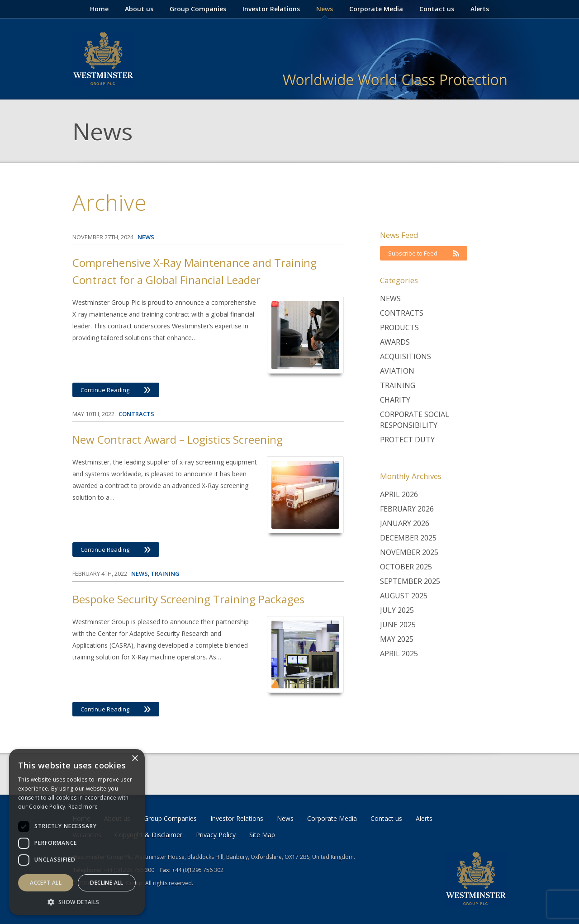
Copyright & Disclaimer (149, 835)
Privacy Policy (216, 835)
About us (139, 9)
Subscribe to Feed (424, 253)
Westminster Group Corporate (103, 59)
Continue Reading (116, 390)
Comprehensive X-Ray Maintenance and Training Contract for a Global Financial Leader (195, 271)
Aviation (397, 371)
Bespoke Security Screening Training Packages (188, 599)
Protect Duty (407, 440)
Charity (395, 400)
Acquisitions (406, 356)
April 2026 (399, 494)
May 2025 (397, 639)
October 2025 (406, 567)
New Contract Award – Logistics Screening (178, 439)
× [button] (135, 759)
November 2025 (409, 552)
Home (99, 9)
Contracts (402, 313)
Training (398, 385)
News (325, 9)
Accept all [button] (46, 883)
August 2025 (404, 596)
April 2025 (399, 654)
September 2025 (410, 581)
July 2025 (397, 610)
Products (399, 327)
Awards (395, 342)
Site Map (262, 835)
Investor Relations (271, 9)
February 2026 (407, 509)
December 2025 (408, 538)
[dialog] (77, 832)
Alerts (480, 9)
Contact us (437, 9)
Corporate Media (376, 9)
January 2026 (405, 523)
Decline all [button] (107, 883)
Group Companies (198, 9)
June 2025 (398, 625)
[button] (77, 902)
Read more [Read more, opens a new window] (83, 807)
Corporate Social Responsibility (415, 420)
